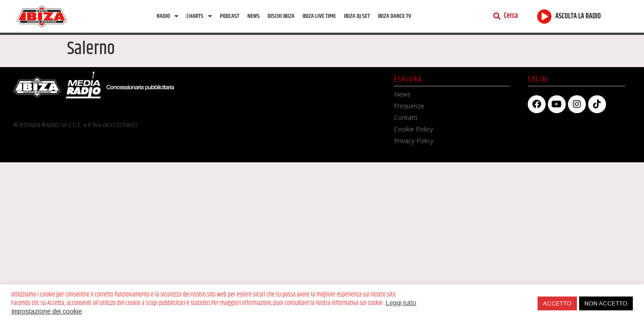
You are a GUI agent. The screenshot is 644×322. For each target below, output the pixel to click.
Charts (199, 16)
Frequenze (409, 106)
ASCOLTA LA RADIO (578, 16)
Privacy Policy (414, 141)
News (253, 16)
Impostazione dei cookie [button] (47, 311)
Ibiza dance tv (395, 16)
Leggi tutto (401, 303)
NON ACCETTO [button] (606, 303)
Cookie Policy (413, 129)
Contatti (406, 117)
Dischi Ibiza (281, 16)
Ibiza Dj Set (357, 16)
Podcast (230, 16)
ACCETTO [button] (557, 303)
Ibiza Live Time (319, 16)
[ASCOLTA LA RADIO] (544, 16)
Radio (167, 16)
